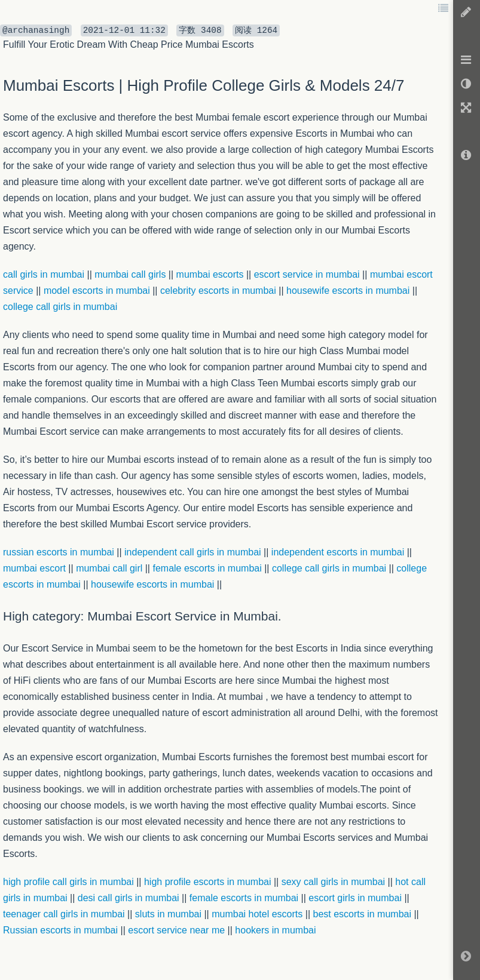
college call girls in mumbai (329, 568)
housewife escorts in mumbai (152, 584)
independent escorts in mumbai (338, 552)
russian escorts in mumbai (59, 552)
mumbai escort (34, 568)
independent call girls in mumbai (193, 552)
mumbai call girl (109, 568)
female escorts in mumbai (207, 568)
